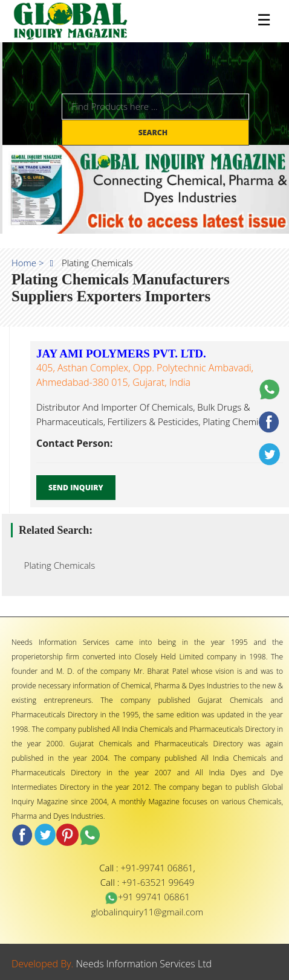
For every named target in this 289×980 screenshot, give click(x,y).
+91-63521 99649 (158, 882)
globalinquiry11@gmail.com (147, 912)
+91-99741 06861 (157, 868)
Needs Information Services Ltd (144, 964)
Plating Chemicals (56, 565)
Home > (28, 263)
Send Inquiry (76, 488)
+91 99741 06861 (147, 897)
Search (154, 133)
